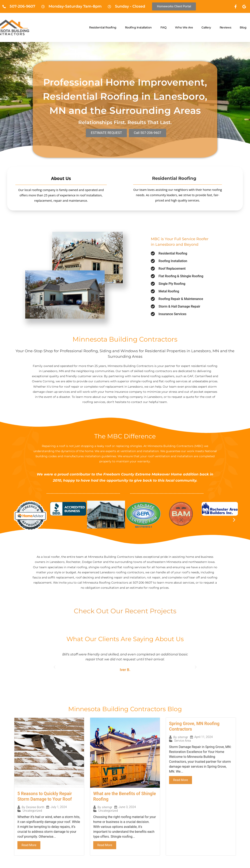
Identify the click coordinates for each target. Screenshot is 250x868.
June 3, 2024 (127, 807)
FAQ (164, 27)
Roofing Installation (138, 27)
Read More (29, 845)
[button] (16, 520)
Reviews (226, 27)
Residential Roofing (103, 27)
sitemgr (107, 808)
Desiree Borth (35, 808)
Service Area (183, 741)
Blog (243, 27)
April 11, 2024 (204, 737)
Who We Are (184, 27)
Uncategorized (32, 811)
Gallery (206, 27)
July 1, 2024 (59, 807)
